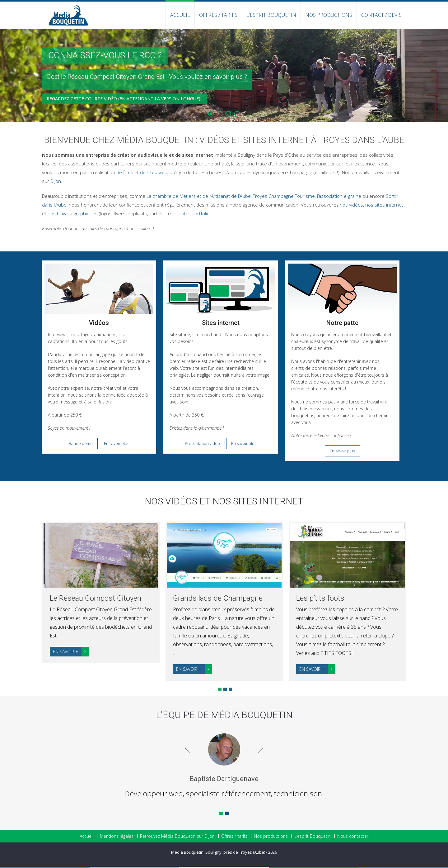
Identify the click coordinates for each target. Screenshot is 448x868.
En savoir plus (117, 443)
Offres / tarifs (234, 836)
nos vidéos (351, 205)
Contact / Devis (381, 15)
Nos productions (329, 15)
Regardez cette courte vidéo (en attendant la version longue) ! (125, 103)
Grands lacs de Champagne (218, 598)
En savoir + (71, 652)
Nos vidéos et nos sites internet (224, 501)
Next (418, 599)
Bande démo (81, 443)
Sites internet (221, 323)
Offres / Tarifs (218, 15)
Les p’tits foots (320, 598)
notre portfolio (194, 213)
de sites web (154, 172)
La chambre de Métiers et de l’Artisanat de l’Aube (199, 196)
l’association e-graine (339, 196)
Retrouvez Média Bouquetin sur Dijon (177, 836)
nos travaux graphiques (73, 213)
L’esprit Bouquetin (271, 15)
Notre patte (342, 323)
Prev (30, 599)
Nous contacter (353, 836)
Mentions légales (117, 836)
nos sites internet (384, 205)
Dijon (56, 181)
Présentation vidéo (202, 443)
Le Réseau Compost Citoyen (96, 598)
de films (125, 172)
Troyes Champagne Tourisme (284, 196)
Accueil (180, 15)
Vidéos (99, 323)
